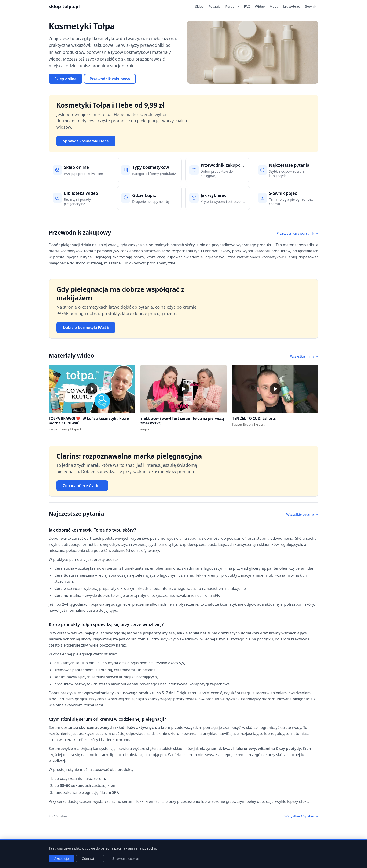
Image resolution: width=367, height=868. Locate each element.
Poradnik (232, 6)
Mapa (274, 6)
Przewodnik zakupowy (110, 79)
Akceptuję (61, 859)
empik (145, 429)
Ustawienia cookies (125, 859)
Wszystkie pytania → (302, 514)
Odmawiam (90, 859)
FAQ (247, 6)
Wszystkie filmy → (304, 356)
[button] (92, 389)
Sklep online (65, 79)
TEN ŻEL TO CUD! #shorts (254, 418)
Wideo (260, 6)
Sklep (199, 6)
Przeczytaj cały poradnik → (297, 233)
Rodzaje (215, 6)
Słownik (310, 6)
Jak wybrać (291, 6)
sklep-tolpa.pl (64, 6)
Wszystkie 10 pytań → (301, 816)
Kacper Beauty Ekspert (65, 429)
